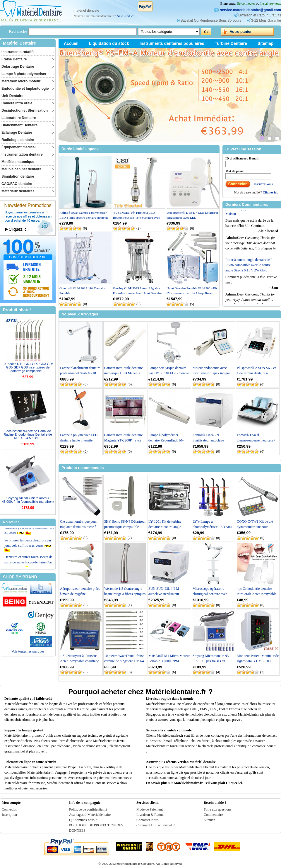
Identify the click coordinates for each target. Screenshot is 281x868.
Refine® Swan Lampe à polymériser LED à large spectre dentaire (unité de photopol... (84, 217)
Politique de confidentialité (88, 809)
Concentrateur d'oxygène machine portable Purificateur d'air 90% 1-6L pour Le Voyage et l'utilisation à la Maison (251, 211)
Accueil (71, 43)
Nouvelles (11, 522)
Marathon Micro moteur (21, 81)
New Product (125, 16)
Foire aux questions (217, 809)
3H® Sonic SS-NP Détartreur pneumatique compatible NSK (125, 527)
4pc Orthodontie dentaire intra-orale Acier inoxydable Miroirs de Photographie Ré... (258, 594)
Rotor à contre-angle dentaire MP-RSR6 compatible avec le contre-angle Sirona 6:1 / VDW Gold (250, 270)
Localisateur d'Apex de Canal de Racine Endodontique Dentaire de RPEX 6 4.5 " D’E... (28, 434)
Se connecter (246, 4)
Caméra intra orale (17, 103)
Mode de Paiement (150, 809)
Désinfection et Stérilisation (25, 111)
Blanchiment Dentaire (19, 125)
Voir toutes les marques (28, 651)
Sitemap (265, 43)
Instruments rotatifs (18, 52)
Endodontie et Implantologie (25, 89)
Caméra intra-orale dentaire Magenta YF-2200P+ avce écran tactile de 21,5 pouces (124, 440)
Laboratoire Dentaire (19, 118)
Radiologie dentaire (18, 140)
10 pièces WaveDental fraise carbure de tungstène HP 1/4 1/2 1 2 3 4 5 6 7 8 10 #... (124, 661)
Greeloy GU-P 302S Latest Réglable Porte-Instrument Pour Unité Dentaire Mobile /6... (137, 293)
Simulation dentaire (18, 176)
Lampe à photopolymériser (24, 74)
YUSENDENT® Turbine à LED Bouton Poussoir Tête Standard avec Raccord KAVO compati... (136, 217)
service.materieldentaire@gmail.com (251, 10)
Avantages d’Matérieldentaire (90, 815)
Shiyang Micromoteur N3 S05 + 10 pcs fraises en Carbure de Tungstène (211, 661)
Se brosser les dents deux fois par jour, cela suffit (28, 553)
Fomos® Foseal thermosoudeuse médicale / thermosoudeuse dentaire (256, 440)
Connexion (10, 809)
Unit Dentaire (12, 96)
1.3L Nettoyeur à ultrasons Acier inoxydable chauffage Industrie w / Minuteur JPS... (80, 661)
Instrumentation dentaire (22, 154)
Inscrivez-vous (271, 4)
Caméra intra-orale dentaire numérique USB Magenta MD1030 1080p (124, 373)
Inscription (9, 815)
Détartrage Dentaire (18, 67)
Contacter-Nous (148, 820)
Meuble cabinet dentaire (22, 169)
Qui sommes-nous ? (83, 820)
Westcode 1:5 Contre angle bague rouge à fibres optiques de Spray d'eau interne (125, 594)
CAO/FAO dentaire (17, 184)
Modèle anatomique (18, 162)
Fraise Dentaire (14, 59)
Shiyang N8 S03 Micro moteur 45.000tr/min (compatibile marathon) (28, 500)
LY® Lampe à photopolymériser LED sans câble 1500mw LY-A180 (212, 527)
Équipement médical (19, 147)
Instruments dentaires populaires (172, 43)
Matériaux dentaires (18, 191)
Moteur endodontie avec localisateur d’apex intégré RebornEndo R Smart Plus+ (212, 373)
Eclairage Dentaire (17, 133)
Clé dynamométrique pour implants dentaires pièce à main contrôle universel (78, 527)
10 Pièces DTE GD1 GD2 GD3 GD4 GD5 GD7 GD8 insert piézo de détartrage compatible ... (28, 367)
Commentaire (213, 815)
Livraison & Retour (150, 815)
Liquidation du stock (109, 43)
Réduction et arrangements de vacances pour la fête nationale (29, 535)
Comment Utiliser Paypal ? (155, 825)
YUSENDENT (41, 602)
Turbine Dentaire (231, 43)
